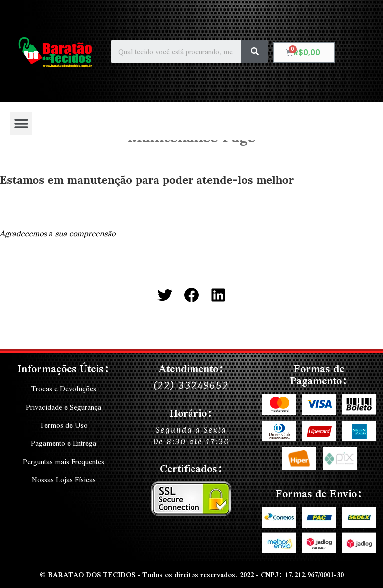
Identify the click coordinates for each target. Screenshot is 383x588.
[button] (21, 123)
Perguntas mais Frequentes (64, 460)
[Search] (254, 52)
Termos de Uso (64, 425)
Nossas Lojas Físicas (64, 478)
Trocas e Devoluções (64, 389)
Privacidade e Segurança (64, 407)
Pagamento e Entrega (64, 442)
